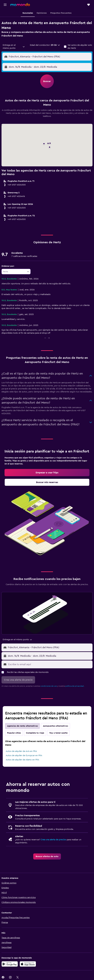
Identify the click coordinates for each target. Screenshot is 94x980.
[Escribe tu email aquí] (50, 664)
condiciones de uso (49, 686)
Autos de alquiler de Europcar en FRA (24, 756)
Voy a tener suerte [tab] (58, 733)
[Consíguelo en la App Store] (28, 964)
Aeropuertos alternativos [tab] (55, 726)
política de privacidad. (75, 686)
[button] (5, 5)
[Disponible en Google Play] (10, 964)
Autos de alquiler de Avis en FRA (21, 751)
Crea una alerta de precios (53, 840)
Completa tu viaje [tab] (35, 733)
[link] (47, 473)
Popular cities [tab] (14, 733)
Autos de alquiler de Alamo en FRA (22, 760)
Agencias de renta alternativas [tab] (22, 726)
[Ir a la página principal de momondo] (20, 5)
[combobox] (14, 47)
